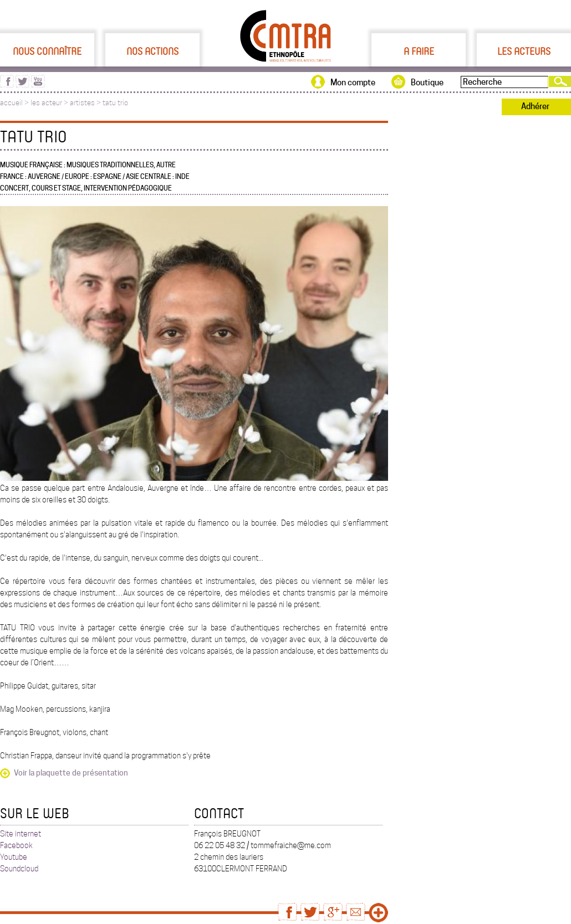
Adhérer (535, 106)
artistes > (86, 103)
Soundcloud (19, 869)
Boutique (427, 83)
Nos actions (152, 51)
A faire (419, 51)
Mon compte (353, 83)
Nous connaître (47, 51)
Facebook (16, 845)
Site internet (21, 834)
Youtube (14, 857)
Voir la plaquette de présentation (71, 773)
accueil (11, 103)
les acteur (46, 103)
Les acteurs (524, 51)
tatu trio (115, 103)
